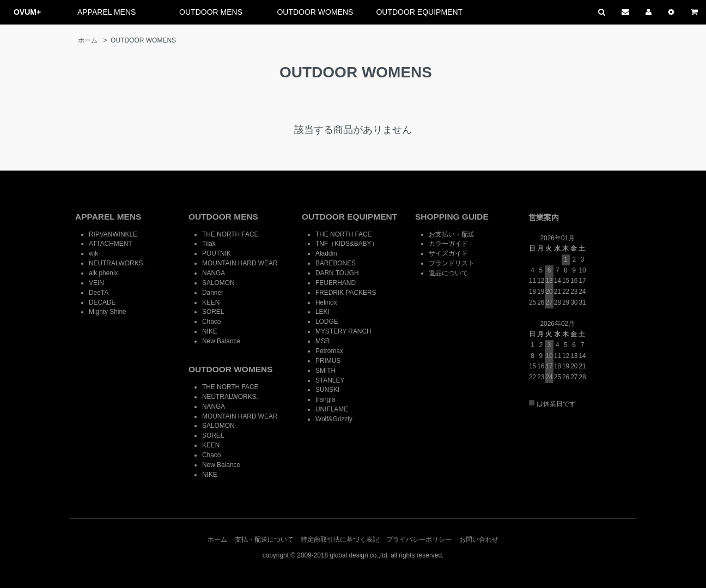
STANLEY (330, 380)
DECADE (102, 302)
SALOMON (218, 283)
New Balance (221, 341)
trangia (325, 399)
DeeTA (99, 293)
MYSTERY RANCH (343, 331)
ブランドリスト (452, 263)
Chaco (211, 322)
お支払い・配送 (452, 234)
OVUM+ (27, 12)
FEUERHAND (336, 283)
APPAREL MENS (106, 12)
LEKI (322, 312)
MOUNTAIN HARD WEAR (240, 263)
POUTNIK (217, 253)
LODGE (327, 322)
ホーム (88, 40)
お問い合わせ (479, 539)
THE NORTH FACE (230, 234)
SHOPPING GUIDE (452, 217)
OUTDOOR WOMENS (315, 12)
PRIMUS (328, 361)
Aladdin (326, 253)
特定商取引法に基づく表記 (340, 539)
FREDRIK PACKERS (346, 293)
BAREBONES (336, 263)
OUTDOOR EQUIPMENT (419, 12)
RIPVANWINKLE (113, 234)
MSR (322, 341)
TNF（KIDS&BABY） (347, 244)
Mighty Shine (108, 312)
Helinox (326, 302)
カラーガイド (448, 244)
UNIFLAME (332, 409)
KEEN (211, 302)
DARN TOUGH (337, 273)
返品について (448, 273)
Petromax (329, 351)
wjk (93, 253)
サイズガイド (448, 253)
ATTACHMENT (110, 244)
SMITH (325, 371)
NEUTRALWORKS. (117, 263)
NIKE (210, 331)
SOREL (213, 312)
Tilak (209, 244)
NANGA (214, 273)
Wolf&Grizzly (334, 419)
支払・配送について (264, 539)
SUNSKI (327, 390)
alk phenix (104, 273)
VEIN (96, 283)
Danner (213, 293)
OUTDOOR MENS (211, 12)
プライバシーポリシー (419, 539)
